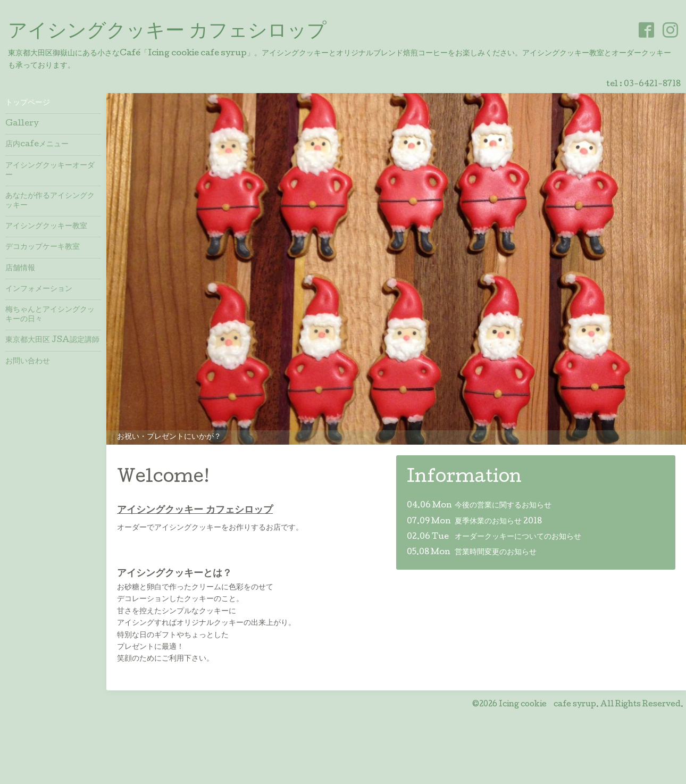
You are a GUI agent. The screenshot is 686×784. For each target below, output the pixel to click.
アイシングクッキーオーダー (50, 171)
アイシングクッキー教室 (46, 227)
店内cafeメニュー (37, 145)
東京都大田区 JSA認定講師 (52, 340)
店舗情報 (20, 269)
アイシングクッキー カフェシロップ (167, 32)
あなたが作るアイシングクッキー (50, 201)
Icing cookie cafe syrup (547, 705)
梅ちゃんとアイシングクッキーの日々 (50, 315)
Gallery (22, 124)
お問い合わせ (28, 362)
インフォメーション (39, 289)
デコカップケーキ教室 (43, 247)
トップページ (28, 103)
